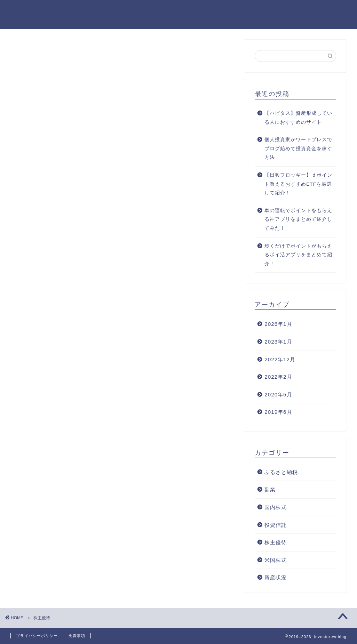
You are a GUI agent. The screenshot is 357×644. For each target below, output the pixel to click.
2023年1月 (278, 342)
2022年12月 (280, 359)
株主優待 (276, 542)
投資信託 (276, 525)
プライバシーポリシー (37, 636)
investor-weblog (27, 15)
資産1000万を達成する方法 (310, 11)
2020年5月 (278, 395)
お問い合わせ (248, 11)
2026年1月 (278, 324)
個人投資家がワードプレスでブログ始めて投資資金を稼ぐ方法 (298, 148)
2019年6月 (278, 412)
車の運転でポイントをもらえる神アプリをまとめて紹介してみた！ (298, 219)
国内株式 (276, 507)
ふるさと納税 (281, 472)
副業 (270, 489)
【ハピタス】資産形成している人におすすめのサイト (298, 118)
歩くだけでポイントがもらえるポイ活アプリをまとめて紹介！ (298, 255)
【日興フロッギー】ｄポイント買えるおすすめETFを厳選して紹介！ (298, 184)
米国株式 (276, 560)
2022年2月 (278, 377)
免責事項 (77, 636)
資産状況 (276, 577)
